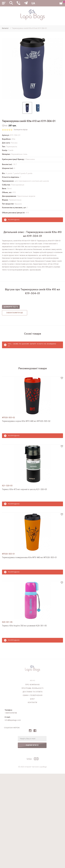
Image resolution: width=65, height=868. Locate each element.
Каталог (6, 28)
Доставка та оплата (33, 692)
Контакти (32, 703)
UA (33, 3)
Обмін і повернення (33, 695)
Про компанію (32, 685)
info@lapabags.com (13, 720)
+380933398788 (11, 713)
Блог (32, 699)
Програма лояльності (32, 688)
